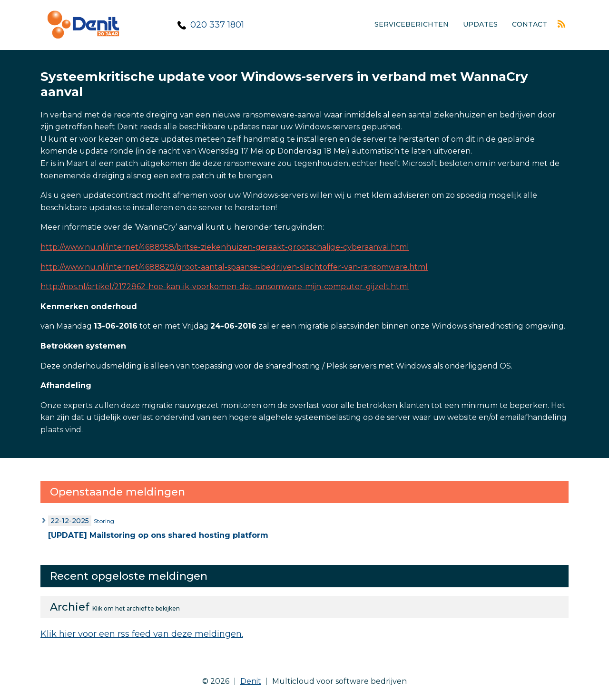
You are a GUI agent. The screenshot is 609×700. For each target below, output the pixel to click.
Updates (480, 24)
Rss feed (561, 24)
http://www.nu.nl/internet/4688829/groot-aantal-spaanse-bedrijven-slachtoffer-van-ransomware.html (234, 267)
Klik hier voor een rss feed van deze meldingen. (142, 634)
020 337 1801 (217, 25)
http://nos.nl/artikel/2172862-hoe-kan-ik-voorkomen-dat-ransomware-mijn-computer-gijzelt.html (225, 287)
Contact (530, 24)
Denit (251, 681)
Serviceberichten (412, 24)
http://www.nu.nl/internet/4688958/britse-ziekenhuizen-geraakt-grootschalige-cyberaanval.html (225, 247)
